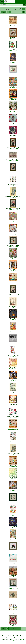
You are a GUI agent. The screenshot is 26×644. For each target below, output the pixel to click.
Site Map (18, 637)
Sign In (23, 1)
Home (4, 636)
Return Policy (16, 636)
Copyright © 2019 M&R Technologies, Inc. (11, 639)
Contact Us (9, 636)
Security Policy (12, 637)
